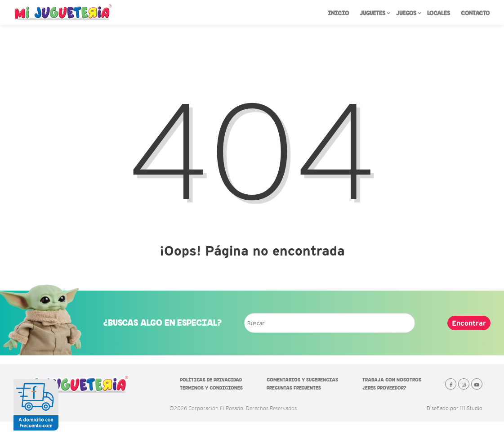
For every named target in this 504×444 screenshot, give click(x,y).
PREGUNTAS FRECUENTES (294, 388)
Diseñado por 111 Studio (455, 408)
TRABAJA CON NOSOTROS (392, 380)
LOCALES (439, 13)
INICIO (338, 13)
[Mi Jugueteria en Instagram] (464, 384)
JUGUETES (375, 15)
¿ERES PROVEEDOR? (384, 388)
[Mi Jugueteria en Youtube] (477, 384)
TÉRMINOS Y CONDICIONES (211, 388)
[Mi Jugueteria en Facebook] (451, 384)
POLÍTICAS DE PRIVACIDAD (211, 380)
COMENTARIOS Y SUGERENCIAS (302, 380)
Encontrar (469, 323)
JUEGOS (409, 15)
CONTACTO (475, 13)
